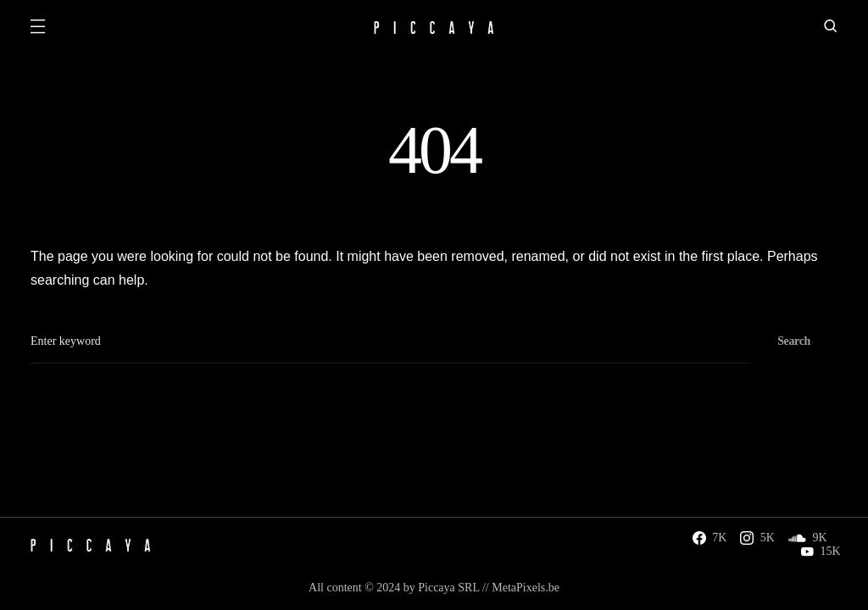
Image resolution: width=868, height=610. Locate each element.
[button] (37, 28)
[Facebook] (710, 538)
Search (794, 341)
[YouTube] (821, 552)
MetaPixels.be (526, 588)
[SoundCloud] (808, 538)
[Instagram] (757, 538)
